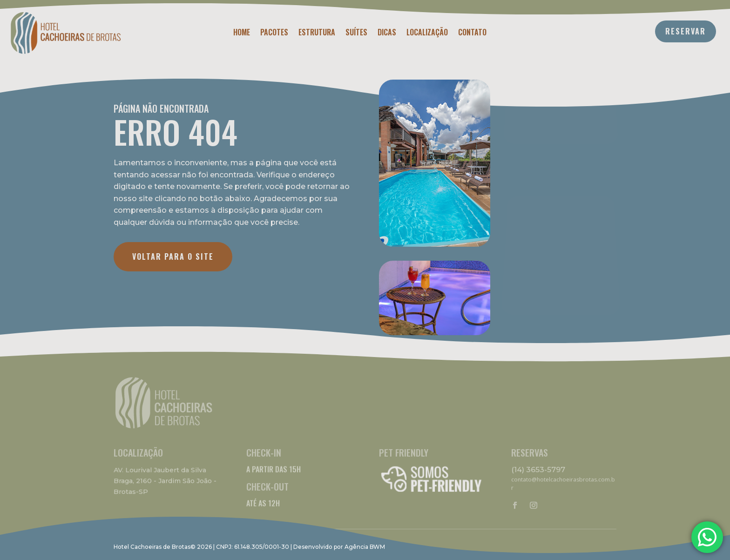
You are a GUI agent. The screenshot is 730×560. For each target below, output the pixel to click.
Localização (427, 33)
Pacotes (274, 33)
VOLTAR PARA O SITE (173, 256)
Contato (472, 33)
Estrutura (317, 33)
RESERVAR (686, 31)
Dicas (387, 33)
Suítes (356, 33)
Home (242, 33)
